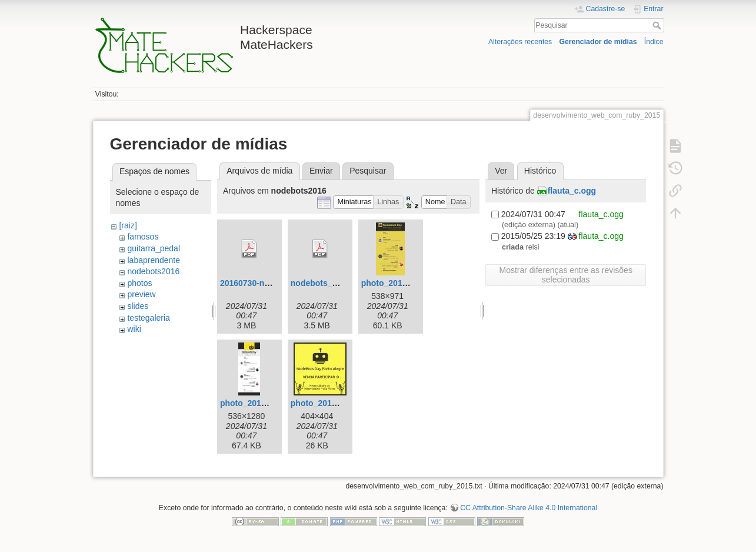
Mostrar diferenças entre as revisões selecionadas (565, 275)
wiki (134, 329)
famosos (143, 237)
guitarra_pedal (154, 248)
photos (139, 283)
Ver (501, 171)
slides (138, 306)
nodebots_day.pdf (326, 283)
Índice (654, 42)
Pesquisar (658, 25)
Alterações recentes (520, 42)
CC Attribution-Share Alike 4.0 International (529, 508)
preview (141, 294)
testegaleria (148, 318)
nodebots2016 (153, 271)
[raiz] (128, 225)
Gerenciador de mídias (598, 42)
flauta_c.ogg (572, 191)
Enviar (321, 171)
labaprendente (154, 260)
